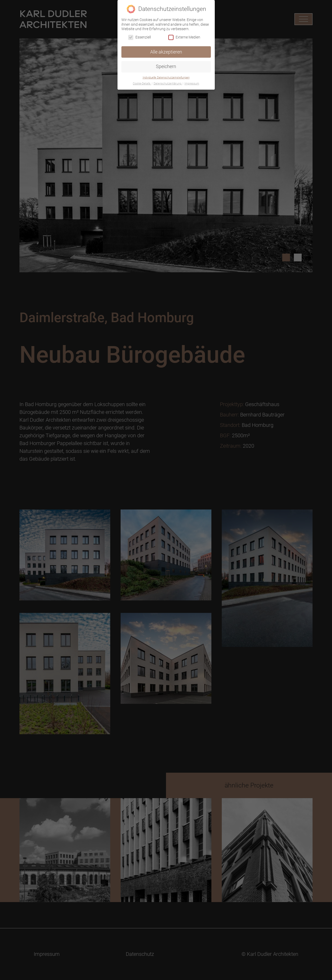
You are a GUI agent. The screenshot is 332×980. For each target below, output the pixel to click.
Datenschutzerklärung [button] (168, 84)
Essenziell (140, 37)
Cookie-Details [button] (142, 84)
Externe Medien (184, 37)
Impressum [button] (192, 84)
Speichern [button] (166, 67)
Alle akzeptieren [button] (166, 52)
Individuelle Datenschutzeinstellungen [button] (166, 78)
